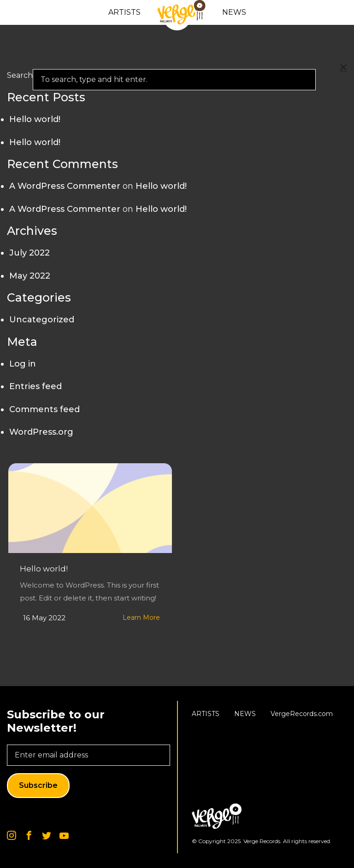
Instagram (12, 836)
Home (181, 12)
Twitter (47, 836)
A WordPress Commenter (65, 186)
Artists (124, 12)
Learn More (141, 618)
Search (20, 75)
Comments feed (44, 409)
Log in (23, 364)
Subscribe (38, 785)
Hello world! (44, 569)
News (234, 12)
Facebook (29, 836)
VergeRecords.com (302, 714)
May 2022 (30, 276)
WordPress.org (41, 432)
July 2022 (29, 253)
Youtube (64, 836)
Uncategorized (42, 320)
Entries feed (35, 386)
